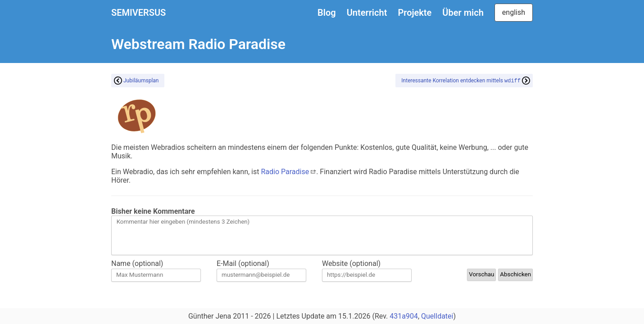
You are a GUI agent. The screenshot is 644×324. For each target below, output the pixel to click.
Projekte (415, 13)
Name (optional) (137, 263)
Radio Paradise (288, 172)
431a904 (404, 316)
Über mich (463, 13)
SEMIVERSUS (138, 13)
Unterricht (367, 13)
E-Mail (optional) (243, 263)
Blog (327, 13)
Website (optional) (351, 263)
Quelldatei (437, 316)
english (514, 12)
